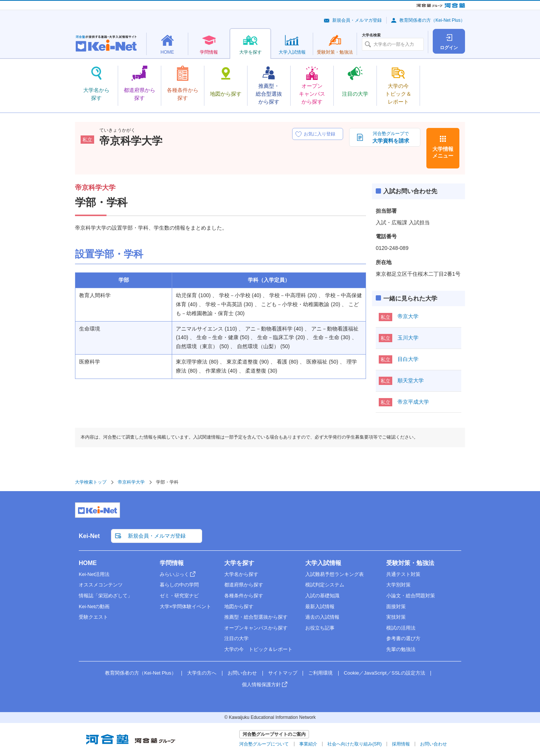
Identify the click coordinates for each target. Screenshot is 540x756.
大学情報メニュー (443, 152)
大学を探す (239, 563)
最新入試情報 (320, 606)
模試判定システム (325, 585)
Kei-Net (89, 536)
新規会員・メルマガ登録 (357, 20)
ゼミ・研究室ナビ (179, 596)
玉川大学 (408, 338)
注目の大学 (236, 638)
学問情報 (172, 563)
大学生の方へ (202, 673)
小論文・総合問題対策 (411, 596)
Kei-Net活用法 (94, 574)
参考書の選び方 (403, 638)
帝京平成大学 (413, 402)
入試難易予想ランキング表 (334, 574)
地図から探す (239, 606)
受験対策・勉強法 (410, 563)
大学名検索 (371, 35)
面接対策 (396, 606)
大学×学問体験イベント (186, 606)
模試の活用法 (401, 628)
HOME (88, 563)
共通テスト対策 (403, 574)
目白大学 (408, 359)
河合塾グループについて (264, 744)
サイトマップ (283, 673)
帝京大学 (408, 316)
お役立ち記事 (320, 628)
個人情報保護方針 (261, 685)
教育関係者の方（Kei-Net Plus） (432, 20)
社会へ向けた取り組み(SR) (355, 744)
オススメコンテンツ (101, 585)
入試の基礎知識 (322, 596)
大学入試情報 (323, 563)
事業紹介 (308, 744)
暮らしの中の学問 (179, 585)
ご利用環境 (320, 673)
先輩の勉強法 (401, 649)
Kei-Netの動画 (94, 606)
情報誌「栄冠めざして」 (106, 596)
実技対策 (396, 617)
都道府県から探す (244, 585)
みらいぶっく (174, 574)
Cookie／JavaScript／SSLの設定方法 (385, 673)
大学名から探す (241, 574)
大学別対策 (398, 585)
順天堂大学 (411, 380)
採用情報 (401, 744)
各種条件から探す (244, 596)
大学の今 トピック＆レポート (258, 649)
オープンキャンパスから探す (256, 628)
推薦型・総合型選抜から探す (256, 617)
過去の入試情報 (322, 617)
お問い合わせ (242, 673)
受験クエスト (93, 617)
